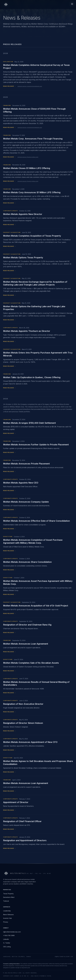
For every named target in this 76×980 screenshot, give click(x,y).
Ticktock (6, 901)
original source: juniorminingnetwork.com (30, 86)
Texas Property (8, 894)
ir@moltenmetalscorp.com (12, 932)
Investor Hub (7, 918)
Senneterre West (9, 897)
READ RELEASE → (9, 86)
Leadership (7, 911)
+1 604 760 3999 (9, 935)
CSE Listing (7, 947)
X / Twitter (7, 943)
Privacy (6, 922)
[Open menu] (72, 4)
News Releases (8, 915)
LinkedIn (6, 939)
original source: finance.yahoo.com (28, 157)
